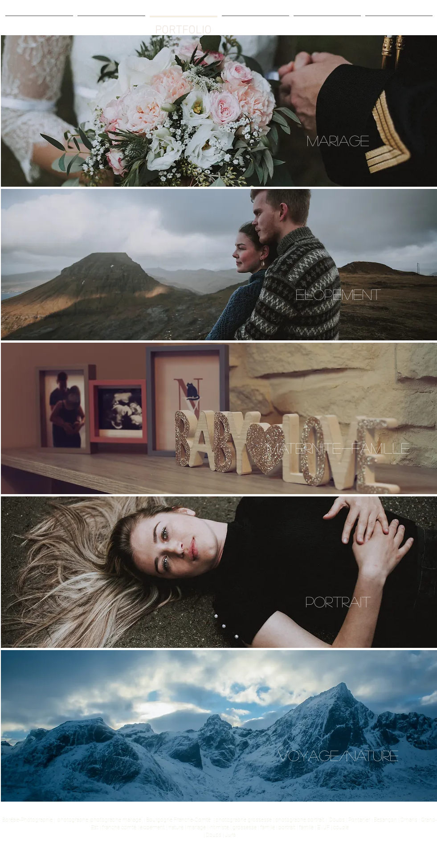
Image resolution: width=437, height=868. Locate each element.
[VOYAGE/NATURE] (338, 755)
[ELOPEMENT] (338, 294)
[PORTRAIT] (338, 602)
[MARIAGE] (338, 141)
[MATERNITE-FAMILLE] (338, 448)
